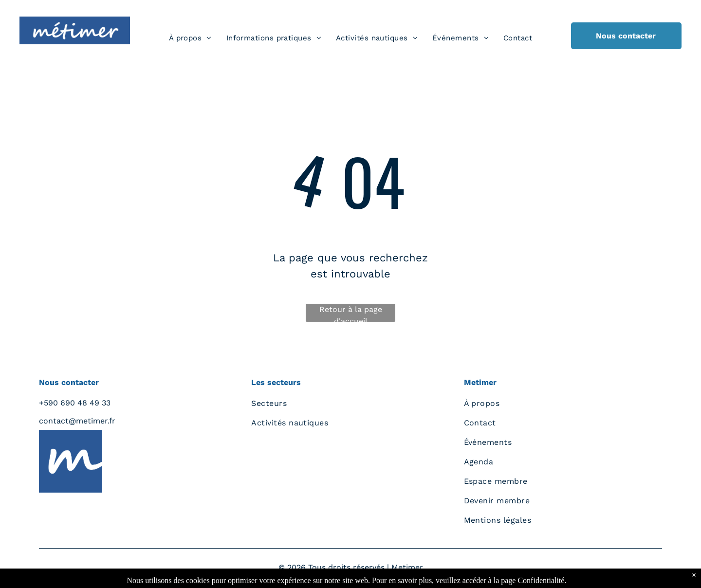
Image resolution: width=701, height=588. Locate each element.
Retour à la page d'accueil (351, 313)
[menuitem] (190, 38)
